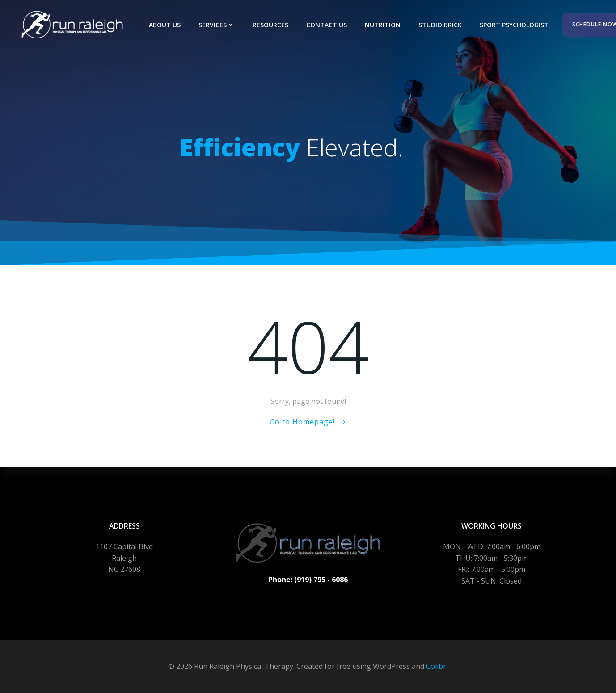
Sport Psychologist (514, 25)
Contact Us (327, 25)
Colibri (437, 666)
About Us (165, 25)
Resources (270, 25)
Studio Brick (440, 25)
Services (217, 25)
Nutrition (383, 25)
